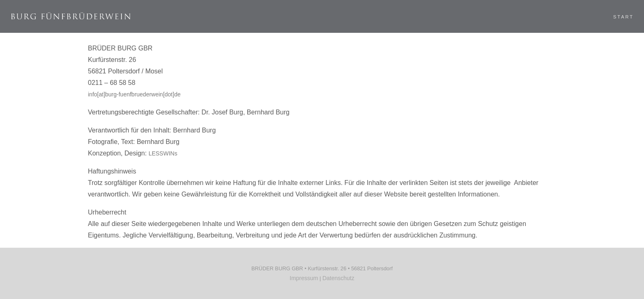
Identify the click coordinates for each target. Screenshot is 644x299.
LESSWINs (163, 153)
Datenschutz (338, 278)
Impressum (304, 278)
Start (613, 17)
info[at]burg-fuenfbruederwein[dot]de (134, 94)
